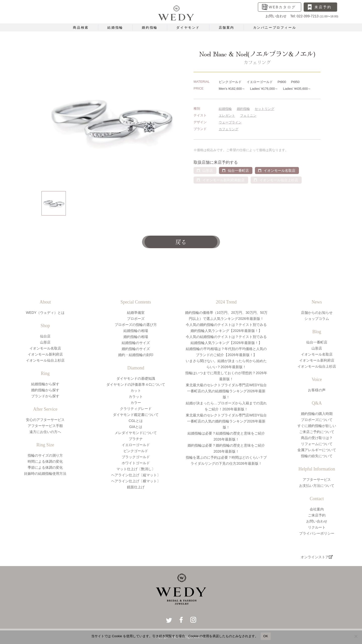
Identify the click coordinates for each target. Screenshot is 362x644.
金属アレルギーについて (317, 450)
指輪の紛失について (317, 456)
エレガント (227, 116)
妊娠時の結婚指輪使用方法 (45, 474)
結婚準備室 (136, 313)
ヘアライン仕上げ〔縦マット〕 (136, 475)
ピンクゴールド (136, 451)
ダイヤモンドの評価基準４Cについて (136, 384)
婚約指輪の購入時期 (317, 414)
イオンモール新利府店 (45, 354)
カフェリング (229, 129)
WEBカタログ (282, 7)
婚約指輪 (150, 28)
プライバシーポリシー (317, 533)
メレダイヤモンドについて (136, 433)
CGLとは (136, 421)
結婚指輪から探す (45, 384)
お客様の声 (317, 390)
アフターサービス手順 (45, 426)
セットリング (264, 109)
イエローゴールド (136, 445)
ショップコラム (317, 319)
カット (136, 391)
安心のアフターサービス (45, 420)
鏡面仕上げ (136, 487)
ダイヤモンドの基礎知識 (136, 378)
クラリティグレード (136, 409)
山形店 (45, 342)
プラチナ (136, 439)
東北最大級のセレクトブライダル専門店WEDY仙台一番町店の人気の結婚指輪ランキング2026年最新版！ (226, 391)
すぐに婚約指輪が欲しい (317, 426)
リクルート (317, 527)
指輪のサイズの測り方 (45, 455)
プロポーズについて (317, 420)
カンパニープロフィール (275, 28)
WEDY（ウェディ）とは (45, 313)
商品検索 (81, 28)
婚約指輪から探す (45, 390)
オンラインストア (317, 557)
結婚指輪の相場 (136, 331)
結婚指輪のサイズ (136, 343)
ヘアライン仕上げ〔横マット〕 (136, 481)
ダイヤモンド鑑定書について (136, 415)
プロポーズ (136, 319)
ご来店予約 (317, 515)
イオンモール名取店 (280, 170)
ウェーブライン (230, 122)
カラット (136, 397)
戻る (181, 242)
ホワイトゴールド (136, 463)
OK (266, 636)
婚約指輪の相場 (136, 337)
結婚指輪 (115, 28)
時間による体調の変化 (45, 461)
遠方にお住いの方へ (45, 432)
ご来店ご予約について (317, 432)
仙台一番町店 (238, 170)
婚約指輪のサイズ (136, 349)
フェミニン (248, 116)
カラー (136, 403)
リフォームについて (317, 444)
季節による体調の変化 (45, 467)
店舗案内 (227, 28)
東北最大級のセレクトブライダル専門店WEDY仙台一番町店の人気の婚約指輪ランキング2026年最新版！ (226, 421)
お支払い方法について (317, 486)
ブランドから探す (45, 396)
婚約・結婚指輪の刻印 (136, 355)
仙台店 (45, 336)
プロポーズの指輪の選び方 (136, 325)
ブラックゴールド (136, 457)
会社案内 (317, 509)
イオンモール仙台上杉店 (45, 360)
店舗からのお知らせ (317, 313)
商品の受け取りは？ (317, 438)
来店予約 (323, 7)
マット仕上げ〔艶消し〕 (136, 469)
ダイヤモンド (188, 28)
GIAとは (136, 427)
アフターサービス (317, 480)
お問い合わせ (317, 521)
